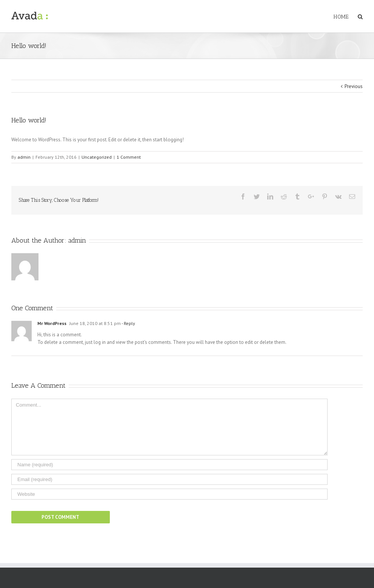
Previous (354, 86)
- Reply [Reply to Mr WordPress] (128, 323)
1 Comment (129, 157)
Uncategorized (97, 157)
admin (24, 157)
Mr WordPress (52, 323)
